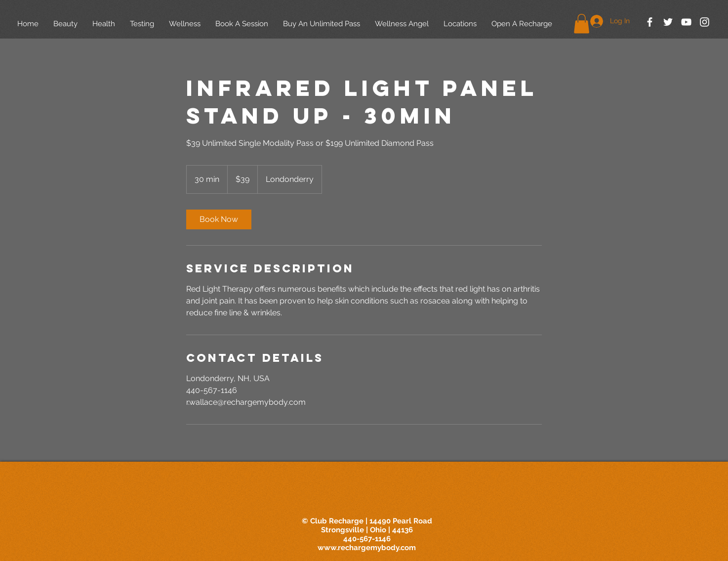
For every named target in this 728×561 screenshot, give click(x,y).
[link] (219, 219)
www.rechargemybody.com (367, 548)
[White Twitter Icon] (668, 22)
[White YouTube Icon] (686, 22)
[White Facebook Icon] (650, 22)
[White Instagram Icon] (705, 22)
